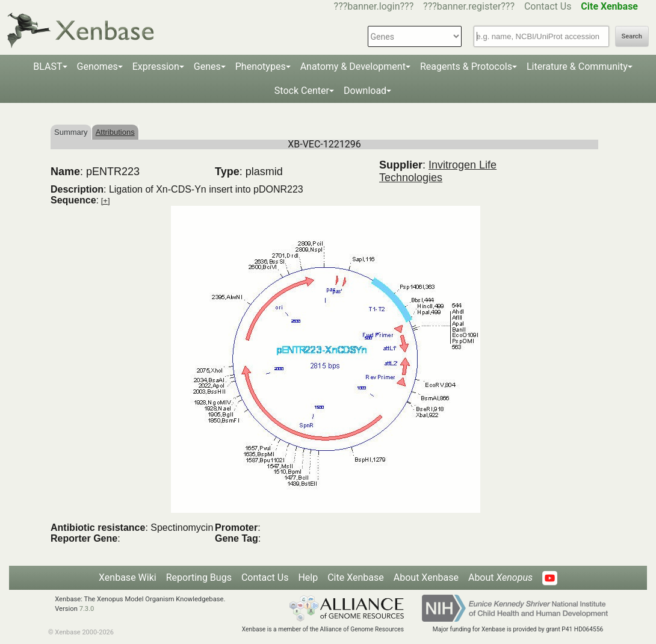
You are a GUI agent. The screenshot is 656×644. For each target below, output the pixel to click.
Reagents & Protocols (466, 67)
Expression (156, 67)
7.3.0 (87, 609)
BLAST (48, 67)
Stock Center (302, 91)
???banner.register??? (469, 6)
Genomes (97, 67)
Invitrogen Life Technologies (438, 171)
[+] (106, 201)
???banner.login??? (374, 6)
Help (308, 577)
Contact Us (548, 6)
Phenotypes (261, 67)
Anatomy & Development (353, 67)
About (500, 577)
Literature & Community (577, 67)
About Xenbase (426, 577)
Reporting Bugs (199, 577)
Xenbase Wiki (128, 577)
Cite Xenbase (356, 577)
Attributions (115, 132)
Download (365, 91)
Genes (207, 67)
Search (632, 36)
